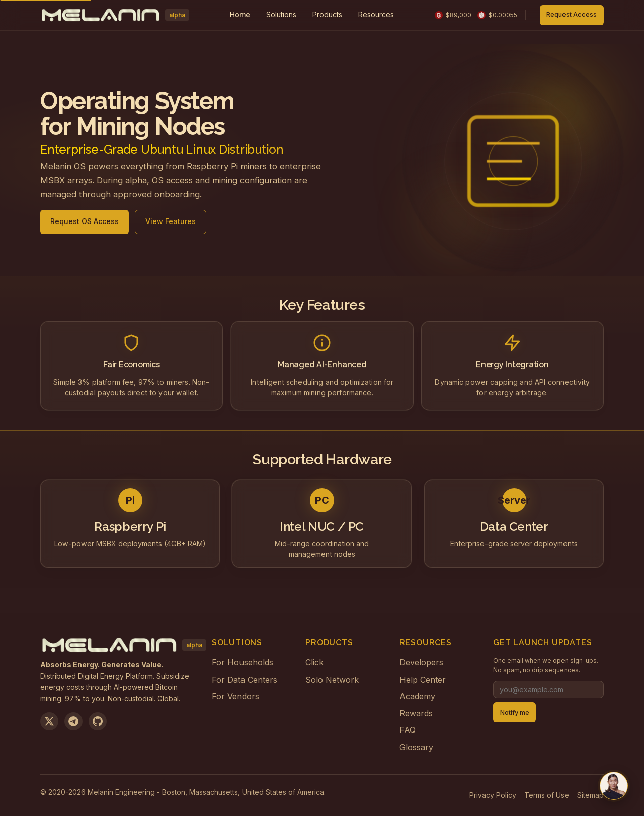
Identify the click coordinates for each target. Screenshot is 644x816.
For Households (243, 662)
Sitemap (590, 795)
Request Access (572, 14)
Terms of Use (547, 795)
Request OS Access (85, 223)
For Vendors (235, 696)
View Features (171, 223)
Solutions (281, 14)
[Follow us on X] (49, 721)
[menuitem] (281, 15)
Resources (376, 14)
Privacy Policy (493, 795)
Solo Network (332, 680)
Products (327, 14)
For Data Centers (245, 680)
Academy (417, 696)
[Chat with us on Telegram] (614, 786)
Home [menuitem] (240, 14)
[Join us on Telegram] (73, 721)
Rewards (416, 713)
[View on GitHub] (98, 721)
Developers (421, 662)
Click (314, 662)
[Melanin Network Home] (115, 15)
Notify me (515, 713)
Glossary (416, 747)
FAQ (408, 730)
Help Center (423, 680)
